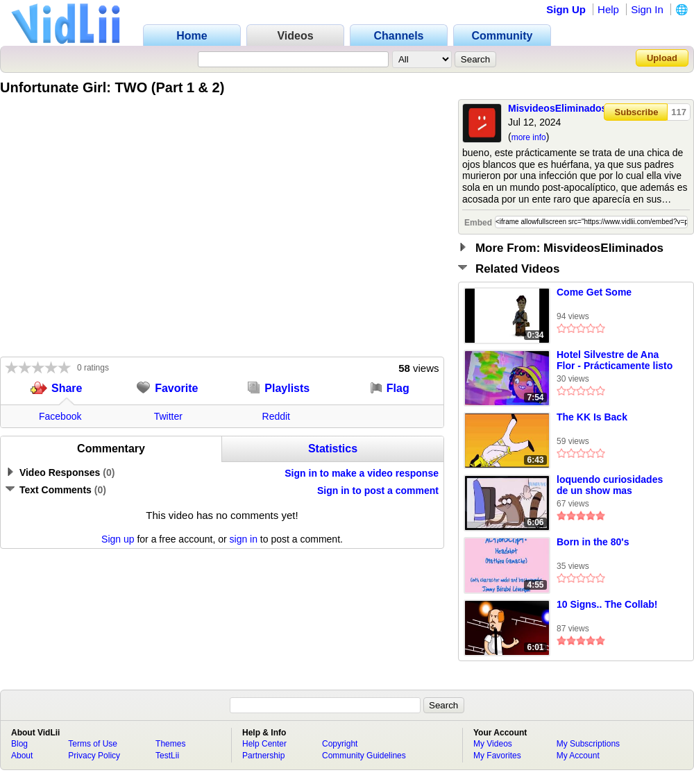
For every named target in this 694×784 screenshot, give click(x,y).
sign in (244, 539)
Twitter (168, 416)
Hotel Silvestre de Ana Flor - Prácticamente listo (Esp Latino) (615, 361)
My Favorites (497, 756)
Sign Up (566, 9)
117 (679, 112)
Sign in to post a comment (378, 491)
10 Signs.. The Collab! (607, 604)
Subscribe (637, 112)
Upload (662, 58)
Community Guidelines (364, 756)
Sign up (118, 539)
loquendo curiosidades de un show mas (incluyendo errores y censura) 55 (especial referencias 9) (610, 486)
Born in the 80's (593, 542)
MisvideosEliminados (557, 108)
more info (529, 137)
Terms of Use (93, 744)
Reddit (276, 416)
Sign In (647, 9)
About (22, 756)
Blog (19, 744)
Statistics (333, 449)
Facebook (60, 416)
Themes (170, 744)
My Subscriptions (588, 744)
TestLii (167, 756)
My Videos (493, 744)
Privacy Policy (94, 756)
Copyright (340, 744)
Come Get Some (594, 292)
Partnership (263, 756)
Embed (478, 223)
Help (608, 9)
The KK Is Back (592, 417)
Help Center (264, 744)
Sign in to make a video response (362, 473)
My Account (578, 756)
